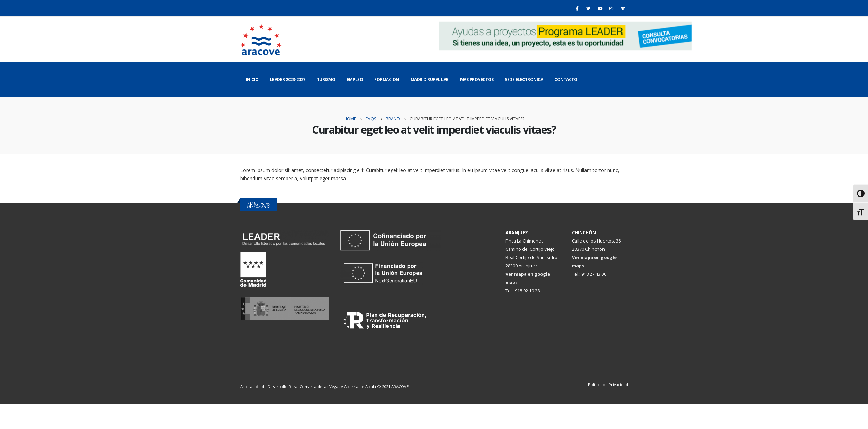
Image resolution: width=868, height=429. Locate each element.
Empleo (355, 79)
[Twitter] (589, 8)
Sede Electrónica (524, 79)
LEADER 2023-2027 (288, 79)
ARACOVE (400, 387)
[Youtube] (600, 8)
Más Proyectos (477, 79)
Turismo (326, 79)
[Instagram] (611, 8)
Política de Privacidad (608, 385)
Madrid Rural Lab (430, 79)
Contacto (566, 79)
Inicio (252, 79)
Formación (387, 79)
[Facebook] (577, 8)
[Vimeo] (623, 8)
